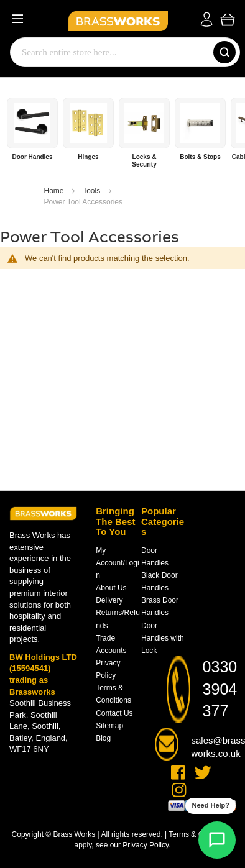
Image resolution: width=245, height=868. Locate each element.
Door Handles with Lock (163, 638)
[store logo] (112, 19)
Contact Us (114, 713)
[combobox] (109, 52)
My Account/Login (117, 563)
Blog (103, 738)
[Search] (224, 52)
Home (55, 191)
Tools (92, 191)
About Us (111, 588)
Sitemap (109, 726)
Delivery (109, 600)
